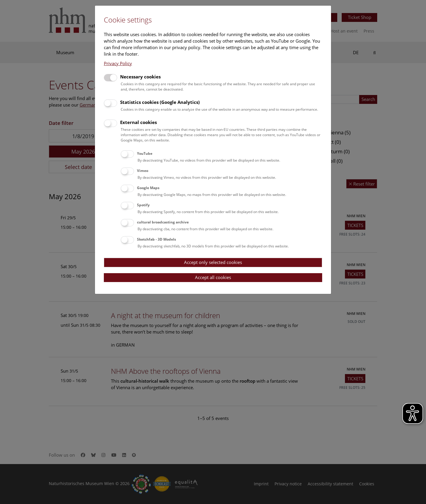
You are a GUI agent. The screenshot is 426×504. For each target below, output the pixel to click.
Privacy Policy (118, 63)
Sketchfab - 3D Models (156, 239)
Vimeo (143, 171)
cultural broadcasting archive (163, 222)
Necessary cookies (140, 77)
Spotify (143, 205)
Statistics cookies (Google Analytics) (160, 102)
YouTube (145, 153)
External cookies (138, 122)
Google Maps (148, 188)
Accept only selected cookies (213, 262)
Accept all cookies (213, 277)
